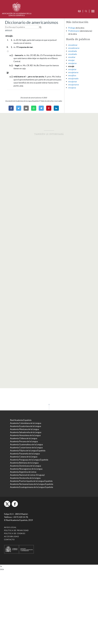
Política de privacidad (16, 530)
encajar (71, 60)
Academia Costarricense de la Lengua (26, 447)
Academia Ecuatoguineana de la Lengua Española (32, 487)
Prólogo (72, 28)
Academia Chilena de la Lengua (24, 438)
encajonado (73, 78)
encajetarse (73, 72)
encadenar (73, 45)
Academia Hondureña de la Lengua (25, 478)
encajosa (72, 88)
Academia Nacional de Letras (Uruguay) (27, 475)
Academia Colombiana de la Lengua (26, 423)
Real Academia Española (21, 420)
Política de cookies (15, 533)
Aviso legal (10, 527)
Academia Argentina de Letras (23, 472)
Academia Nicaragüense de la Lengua (26, 469)
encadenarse (74, 48)
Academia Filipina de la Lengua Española (28, 451)
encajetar (72, 69)
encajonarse (74, 85)
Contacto (9, 540)
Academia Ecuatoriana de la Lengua (26, 426)
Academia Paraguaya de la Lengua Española (29, 460)
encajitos (72, 75)
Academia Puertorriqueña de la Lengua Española (31, 481)
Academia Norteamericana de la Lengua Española (32, 484)
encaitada (73, 51)
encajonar (73, 81)
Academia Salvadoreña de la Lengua (26, 432)
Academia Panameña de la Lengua (25, 454)
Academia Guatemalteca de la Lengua (26, 444)
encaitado (73, 54)
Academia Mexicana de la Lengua (24, 429)
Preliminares (74, 31)
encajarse (72, 63)
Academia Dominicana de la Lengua (26, 466)
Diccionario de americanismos (32, 22)
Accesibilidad (11, 537)
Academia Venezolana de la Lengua (25, 435)
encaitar (72, 57)
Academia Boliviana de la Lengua (24, 463)
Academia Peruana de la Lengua (24, 441)
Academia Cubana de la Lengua (24, 457)
